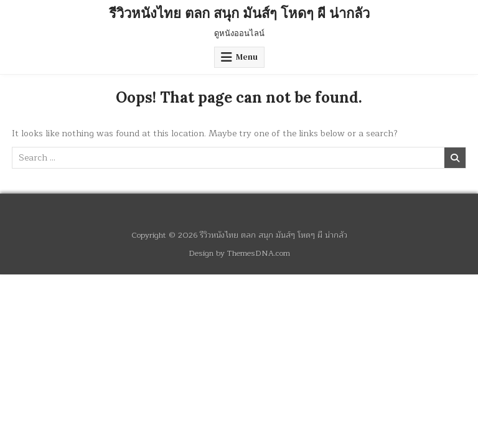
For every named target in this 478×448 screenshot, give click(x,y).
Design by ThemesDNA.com (239, 253)
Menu (247, 57)
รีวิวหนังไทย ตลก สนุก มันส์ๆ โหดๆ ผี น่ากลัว (239, 13)
